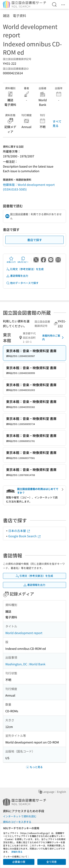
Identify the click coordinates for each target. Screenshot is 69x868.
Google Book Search (25, 536)
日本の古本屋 (19, 531)
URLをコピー (23, 260)
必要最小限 (19, 862)
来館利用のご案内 (54, 337)
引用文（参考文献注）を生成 (25, 269)
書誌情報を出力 (17, 276)
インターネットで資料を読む (20, 816)
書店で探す (35, 240)
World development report (24, 633)
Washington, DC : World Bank (25, 664)
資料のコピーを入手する (17, 822)
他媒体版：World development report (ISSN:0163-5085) (29, 187)
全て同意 (52, 862)
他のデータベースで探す (22, 283)
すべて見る (57, 123)
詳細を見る (17, 852)
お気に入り (11, 260)
